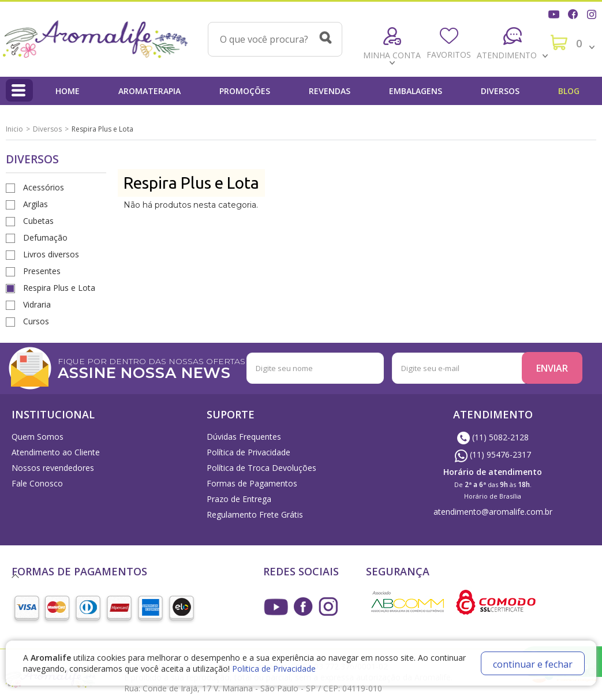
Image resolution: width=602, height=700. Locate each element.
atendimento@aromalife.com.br (493, 512)
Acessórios (44, 187)
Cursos (36, 321)
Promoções (245, 91)
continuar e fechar (533, 664)
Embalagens (416, 91)
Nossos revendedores (53, 468)
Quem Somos (38, 437)
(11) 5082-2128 (493, 437)
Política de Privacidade (248, 452)
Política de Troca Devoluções (261, 468)
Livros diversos (51, 254)
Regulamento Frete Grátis (255, 514)
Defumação (45, 237)
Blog (569, 91)
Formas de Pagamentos (252, 483)
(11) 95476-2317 (493, 454)
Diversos (500, 91)
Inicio (14, 129)
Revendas (330, 91)
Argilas (35, 204)
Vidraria (37, 304)
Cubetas (38, 221)
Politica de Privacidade (274, 669)
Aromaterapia (149, 91)
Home (68, 91)
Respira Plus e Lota (59, 288)
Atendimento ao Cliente (56, 452)
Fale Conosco (37, 483)
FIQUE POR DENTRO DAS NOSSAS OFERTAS (188, 367)
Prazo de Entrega (239, 499)
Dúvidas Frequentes (244, 437)
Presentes (42, 271)
